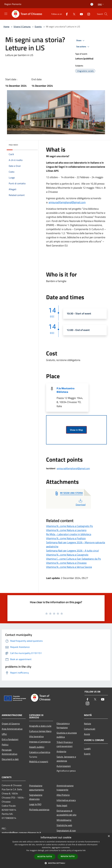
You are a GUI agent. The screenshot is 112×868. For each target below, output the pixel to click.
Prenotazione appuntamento (36, 788)
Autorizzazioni (64, 766)
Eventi (87, 754)
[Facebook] (66, 14)
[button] (56, 863)
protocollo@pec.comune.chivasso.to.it (21, 833)
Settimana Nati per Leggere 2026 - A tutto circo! (72, 551)
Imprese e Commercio (40, 742)
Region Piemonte (13, 4)
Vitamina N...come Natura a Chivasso (66, 563)
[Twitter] (73, 14)
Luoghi (87, 749)
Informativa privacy (66, 800)
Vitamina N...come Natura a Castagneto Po (69, 526)
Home (6, 27)
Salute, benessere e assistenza (66, 759)
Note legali (62, 805)
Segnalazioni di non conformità (66, 833)
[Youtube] (80, 14)
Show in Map (76, 430)
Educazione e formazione (63, 725)
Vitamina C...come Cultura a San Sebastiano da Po (73, 559)
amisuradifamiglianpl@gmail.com (67, 202)
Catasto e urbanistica (40, 752)
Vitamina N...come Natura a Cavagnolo (67, 555)
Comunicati (90, 729)
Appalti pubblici (37, 747)
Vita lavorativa (36, 736)
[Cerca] (106, 14)
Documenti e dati (10, 759)
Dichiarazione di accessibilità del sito (66, 813)
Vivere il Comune (22, 27)
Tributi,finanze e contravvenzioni (65, 744)
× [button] (109, 836)
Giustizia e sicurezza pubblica (67, 735)
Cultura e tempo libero (40, 731)
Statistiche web (64, 825)
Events (38, 27)
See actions (83, 47)
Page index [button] (13, 145)
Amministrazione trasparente (65, 788)
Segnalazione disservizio (36, 797)
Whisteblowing (64, 820)
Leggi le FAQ (35, 804)
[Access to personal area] (92, 4)
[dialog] (56, 851)
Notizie (87, 724)
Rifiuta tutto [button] (68, 856)
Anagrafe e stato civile (40, 726)
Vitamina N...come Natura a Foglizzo (66, 538)
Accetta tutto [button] (45, 857)
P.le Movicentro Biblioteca (66, 390)
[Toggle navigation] (6, 14)
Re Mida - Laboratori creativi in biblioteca (69, 534)
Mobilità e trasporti (39, 761)
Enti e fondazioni (10, 739)
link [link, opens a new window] (84, 850)
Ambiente (61, 751)
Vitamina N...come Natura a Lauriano (66, 530)
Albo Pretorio (63, 795)
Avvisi (87, 734)
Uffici (4, 734)
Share (81, 41)
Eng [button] (101, 4)
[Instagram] (87, 14)
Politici (5, 745)
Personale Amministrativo (9, 752)
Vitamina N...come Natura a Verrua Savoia (69, 567)
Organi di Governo (11, 724)
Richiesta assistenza (39, 809)
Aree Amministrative (12, 729)
